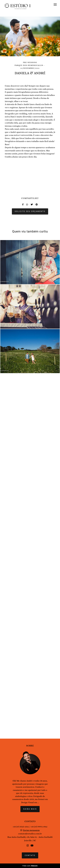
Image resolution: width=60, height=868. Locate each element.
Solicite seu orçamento (30, 591)
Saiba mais (30, 824)
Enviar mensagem (31, 845)
